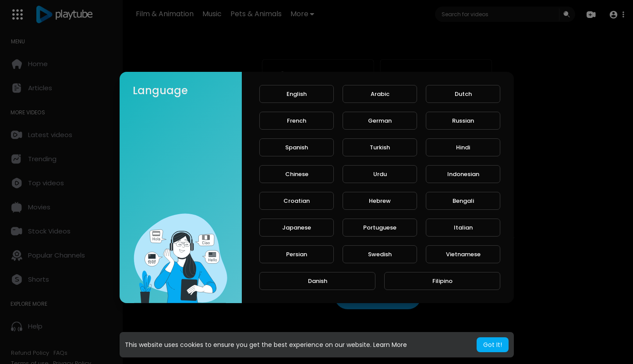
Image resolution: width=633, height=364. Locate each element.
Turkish (380, 147)
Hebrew (380, 201)
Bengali (463, 201)
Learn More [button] (390, 345)
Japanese (297, 228)
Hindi (463, 147)
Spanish (297, 147)
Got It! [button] (493, 345)
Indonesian (463, 174)
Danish (318, 281)
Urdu (380, 174)
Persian (297, 254)
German (380, 121)
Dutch (463, 94)
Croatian (297, 201)
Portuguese (380, 228)
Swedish (380, 254)
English (297, 94)
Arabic (380, 94)
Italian (463, 228)
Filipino (442, 281)
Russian (463, 121)
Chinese (297, 174)
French (297, 121)
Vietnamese (463, 254)
